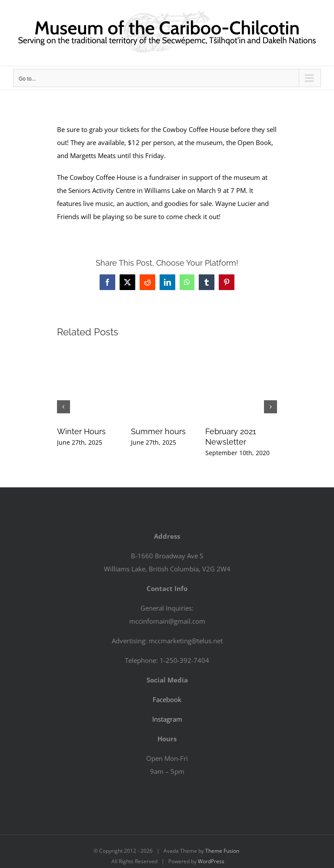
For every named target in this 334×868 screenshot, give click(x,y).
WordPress (211, 861)
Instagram (167, 719)
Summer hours (158, 431)
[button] (63, 407)
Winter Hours (81, 431)
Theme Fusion (222, 851)
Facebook (167, 699)
